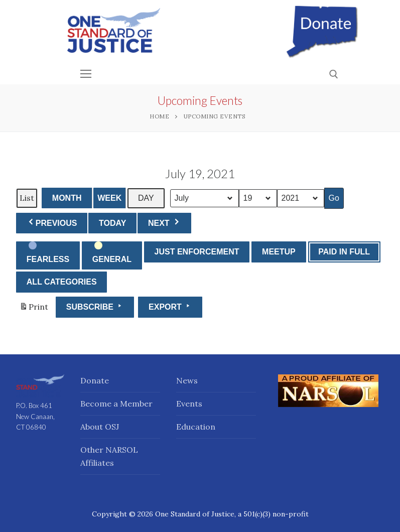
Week (109, 198)
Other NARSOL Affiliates (109, 456)
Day (146, 198)
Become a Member (116, 404)
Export (170, 306)
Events (189, 404)
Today (112, 223)
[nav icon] (86, 74)
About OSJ (100, 427)
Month (67, 198)
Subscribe (95, 306)
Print (34, 309)
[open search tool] (334, 74)
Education (196, 427)
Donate (95, 380)
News (187, 380)
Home (159, 116)
